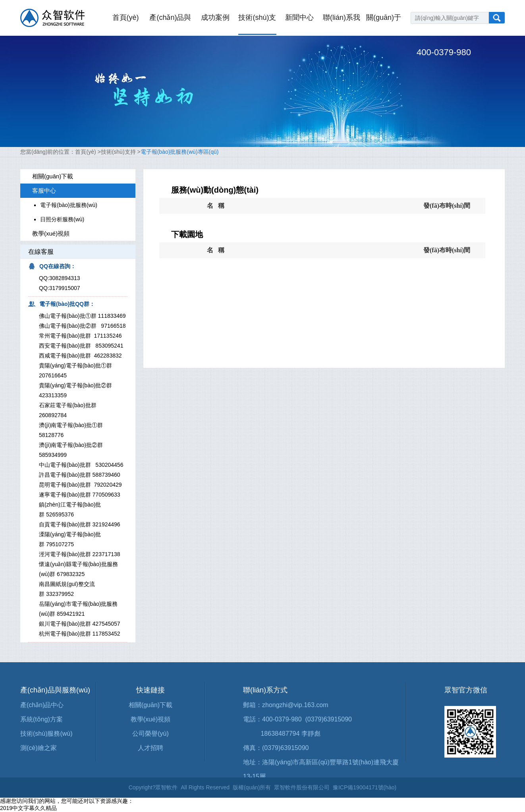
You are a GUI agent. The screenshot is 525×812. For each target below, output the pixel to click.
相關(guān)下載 (151, 705)
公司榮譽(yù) (151, 734)
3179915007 (65, 288)
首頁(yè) (126, 17)
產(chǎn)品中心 (42, 705)
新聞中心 (299, 17)
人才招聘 (151, 748)
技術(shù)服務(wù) (46, 734)
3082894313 (65, 278)
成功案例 (215, 17)
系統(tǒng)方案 (41, 719)
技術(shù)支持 (118, 152)
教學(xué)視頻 (151, 719)
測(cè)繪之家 (39, 748)
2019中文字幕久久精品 (28, 808)
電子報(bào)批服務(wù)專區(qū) (180, 152)
